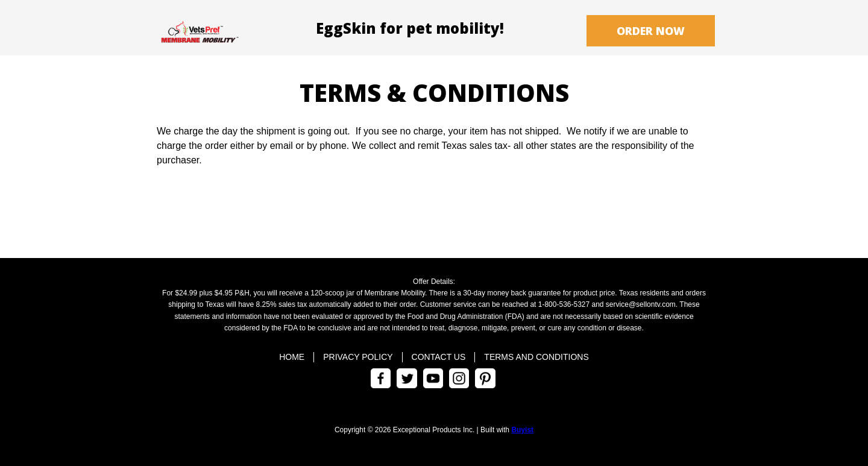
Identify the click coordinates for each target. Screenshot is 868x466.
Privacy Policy (358, 357)
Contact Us (439, 357)
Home (292, 357)
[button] (651, 31)
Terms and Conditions (536, 357)
